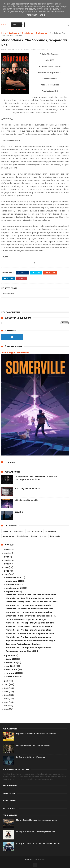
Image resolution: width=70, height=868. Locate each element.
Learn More (31, 15)
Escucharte (20, 512)
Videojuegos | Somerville (15, 353)
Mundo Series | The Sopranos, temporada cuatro (30, 623)
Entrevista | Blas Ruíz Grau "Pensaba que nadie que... (32, 595)
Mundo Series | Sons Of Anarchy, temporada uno (30, 598)
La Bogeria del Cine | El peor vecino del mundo (38, 843)
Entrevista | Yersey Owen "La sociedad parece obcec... (32, 602)
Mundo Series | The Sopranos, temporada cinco (29, 612)
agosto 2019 (12, 592)
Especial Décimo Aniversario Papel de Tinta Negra (30, 641)
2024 (7, 557)
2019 (7, 574)
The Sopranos (41, 33)
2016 (7, 688)
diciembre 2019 (14, 578)
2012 (7, 702)
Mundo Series (28, 33)
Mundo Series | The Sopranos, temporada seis (28, 605)
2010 (7, 709)
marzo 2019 (12, 670)
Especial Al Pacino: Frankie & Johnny (24, 644)
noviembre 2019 (14, 581)
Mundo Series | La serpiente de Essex (33, 745)
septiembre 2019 (15, 588)
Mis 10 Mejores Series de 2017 (28, 488)
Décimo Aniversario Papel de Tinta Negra (26, 619)
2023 (7, 560)
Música (34, 536)
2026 (7, 550)
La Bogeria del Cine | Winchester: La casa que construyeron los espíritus (36, 478)
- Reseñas (7, 531)
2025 (7, 553)
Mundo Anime (8, 536)
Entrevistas (19, 531)
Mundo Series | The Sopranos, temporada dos (28, 637)
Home (4, 25)
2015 (7, 692)
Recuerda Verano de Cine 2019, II (22, 651)
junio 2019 (11, 659)
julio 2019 (11, 655)
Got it (42, 15)
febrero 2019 (13, 673)
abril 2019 (11, 666)
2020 (7, 571)
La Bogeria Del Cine (34, 531)
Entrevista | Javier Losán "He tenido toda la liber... (30, 609)
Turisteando (55, 536)
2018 (7, 681)
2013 (7, 699)
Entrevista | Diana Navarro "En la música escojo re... (31, 616)
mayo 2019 (12, 663)
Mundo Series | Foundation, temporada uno (37, 820)
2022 (7, 564)
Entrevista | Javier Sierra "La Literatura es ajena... (30, 626)
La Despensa (51, 531)
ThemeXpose (40, 860)
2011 (6, 706)
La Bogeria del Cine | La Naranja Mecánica (36, 832)
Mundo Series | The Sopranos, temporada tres (29, 630)
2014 (7, 695)
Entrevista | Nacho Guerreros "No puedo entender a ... (32, 633)
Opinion (43, 536)
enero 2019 (12, 677)
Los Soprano (14, 33)
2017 (7, 685)
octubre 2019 (13, 585)
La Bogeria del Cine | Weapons (30, 757)
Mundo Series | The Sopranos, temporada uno (28, 647)
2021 (7, 567)
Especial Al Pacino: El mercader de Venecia (36, 734)
